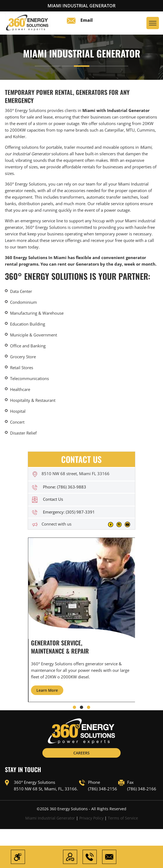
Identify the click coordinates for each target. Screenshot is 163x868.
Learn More (47, 691)
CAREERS (81, 753)
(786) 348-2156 (103, 789)
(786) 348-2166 (142, 789)
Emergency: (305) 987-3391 (69, 512)
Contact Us (53, 499)
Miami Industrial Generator (50, 818)
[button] (74, 708)
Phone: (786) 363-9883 (65, 487)
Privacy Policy (91, 818)
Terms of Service (123, 818)
